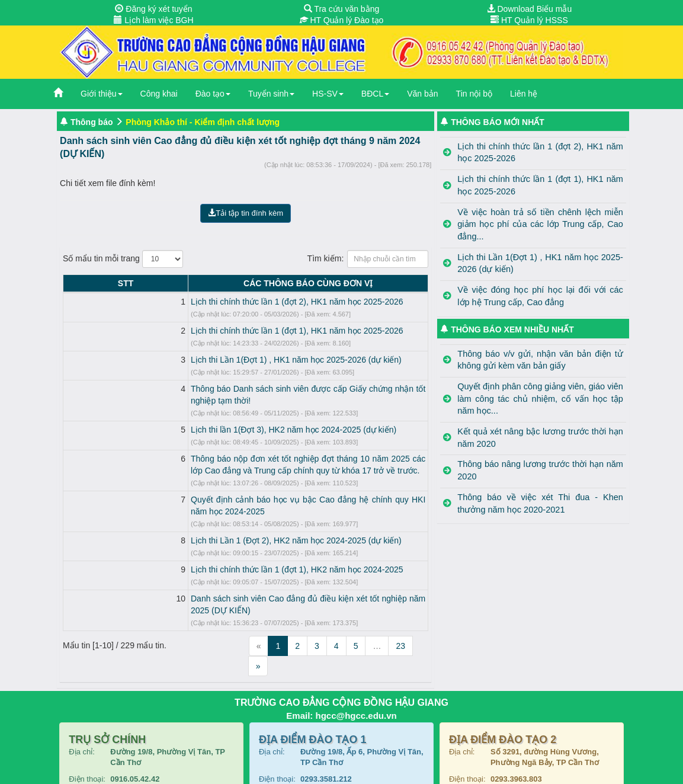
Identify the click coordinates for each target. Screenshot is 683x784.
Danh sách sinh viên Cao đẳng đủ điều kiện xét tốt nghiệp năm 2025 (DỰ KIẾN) (234, 575)
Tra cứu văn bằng (342, 9)
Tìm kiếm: (368, 259)
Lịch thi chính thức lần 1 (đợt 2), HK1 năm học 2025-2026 (193, 302)
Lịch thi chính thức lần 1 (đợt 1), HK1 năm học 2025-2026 (193, 331)
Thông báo (92, 122)
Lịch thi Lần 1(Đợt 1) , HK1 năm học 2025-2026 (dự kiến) (193, 360)
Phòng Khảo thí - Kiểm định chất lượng (203, 122)
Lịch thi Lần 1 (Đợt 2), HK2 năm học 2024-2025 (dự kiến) (193, 517)
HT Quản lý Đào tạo (342, 20)
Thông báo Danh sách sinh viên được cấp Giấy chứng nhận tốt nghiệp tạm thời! (234, 389)
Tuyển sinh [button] (271, 94)
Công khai (159, 94)
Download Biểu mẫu (530, 9)
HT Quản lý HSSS (529, 20)
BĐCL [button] (375, 94)
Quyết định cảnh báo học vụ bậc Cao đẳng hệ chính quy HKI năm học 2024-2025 (238, 488)
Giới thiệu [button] (102, 94)
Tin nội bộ (474, 94)
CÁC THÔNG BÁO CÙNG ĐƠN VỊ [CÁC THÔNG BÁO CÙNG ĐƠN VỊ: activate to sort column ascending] (256, 283)
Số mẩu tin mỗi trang (123, 259)
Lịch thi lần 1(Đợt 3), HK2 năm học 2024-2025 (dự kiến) (190, 418)
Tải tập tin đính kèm (246, 213)
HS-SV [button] (328, 94)
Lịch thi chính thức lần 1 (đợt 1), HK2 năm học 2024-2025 (193, 546)
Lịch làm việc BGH (153, 20)
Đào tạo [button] (213, 94)
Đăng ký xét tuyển (153, 9)
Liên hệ (524, 94)
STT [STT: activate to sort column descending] (73, 283)
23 (400, 610)
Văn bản (422, 94)
